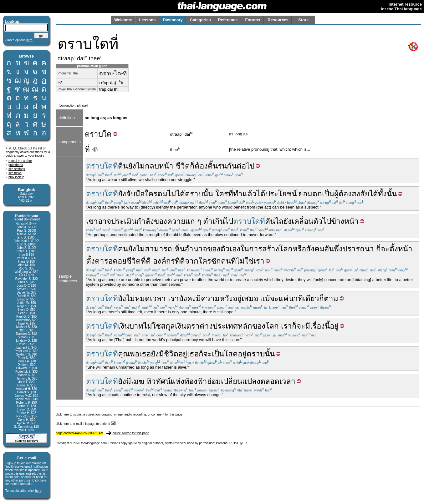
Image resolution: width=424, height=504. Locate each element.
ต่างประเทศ (219, 326)
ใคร (222, 194)
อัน (329, 249)
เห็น (178, 249)
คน (123, 249)
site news (15, 173)
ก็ (192, 166)
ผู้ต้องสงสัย (352, 194)
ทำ (238, 194)
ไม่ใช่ (245, 261)
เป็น (328, 194)
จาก (192, 261)
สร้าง (271, 249)
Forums (253, 20)
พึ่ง (338, 249)
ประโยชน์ (281, 194)
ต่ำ (208, 221)
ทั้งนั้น (387, 194)
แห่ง (177, 381)
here (38, 491)
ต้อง (201, 166)
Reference (228, 20)
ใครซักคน (215, 261)
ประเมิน (124, 221)
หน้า (166, 166)
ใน (245, 249)
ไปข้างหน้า (341, 221)
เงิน (124, 326)
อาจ (105, 221)
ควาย (176, 221)
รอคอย (115, 261)
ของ (161, 221)
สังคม (315, 249)
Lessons (148, 20)
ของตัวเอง (224, 249)
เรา (259, 261)
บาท (136, 326)
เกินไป (223, 221)
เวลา (158, 298)
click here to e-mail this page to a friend (86, 424)
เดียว (311, 298)
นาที (296, 298)
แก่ (190, 221)
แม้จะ (269, 298)
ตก (317, 194)
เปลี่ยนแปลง (241, 381)
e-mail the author (20, 161)
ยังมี (125, 381)
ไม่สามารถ (154, 249)
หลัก (245, 326)
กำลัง (145, 221)
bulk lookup (16, 177)
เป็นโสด (225, 354)
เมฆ (138, 381)
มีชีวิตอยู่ (173, 354)
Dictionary (173, 20)
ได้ (261, 194)
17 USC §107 (238, 443)
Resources (278, 20)
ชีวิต (183, 166)
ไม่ (140, 166)
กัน (232, 166)
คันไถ (274, 221)
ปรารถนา (358, 249)
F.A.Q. (11, 148)
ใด (107, 134)
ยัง (132, 166)
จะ (385, 249)
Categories (200, 20)
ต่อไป (245, 166)
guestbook (16, 165)
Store (303, 20)
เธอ (145, 354)
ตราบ (94, 134)
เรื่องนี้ (320, 326)
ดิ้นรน (217, 166)
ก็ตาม (329, 298)
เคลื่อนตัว (307, 221)
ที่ (87, 149)
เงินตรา (187, 326)
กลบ (152, 166)
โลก (286, 249)
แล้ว (250, 194)
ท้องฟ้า (196, 381)
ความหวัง (217, 298)
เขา (92, 221)
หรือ (299, 249)
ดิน (123, 166)
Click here (39, 480)
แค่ (284, 298)
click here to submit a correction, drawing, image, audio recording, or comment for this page (119, 414)
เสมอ (250, 298)
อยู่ (237, 298)
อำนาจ (196, 249)
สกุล (168, 326)
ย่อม (305, 194)
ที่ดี (146, 261)
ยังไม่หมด (134, 298)
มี (198, 298)
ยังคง (187, 298)
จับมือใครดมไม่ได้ (156, 194)
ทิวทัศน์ (158, 381)
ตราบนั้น (199, 194)
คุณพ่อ (129, 354)
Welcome (123, 20)
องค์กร (164, 261)
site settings (17, 169)
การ (256, 249)
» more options (19, 40)
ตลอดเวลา (278, 381)
